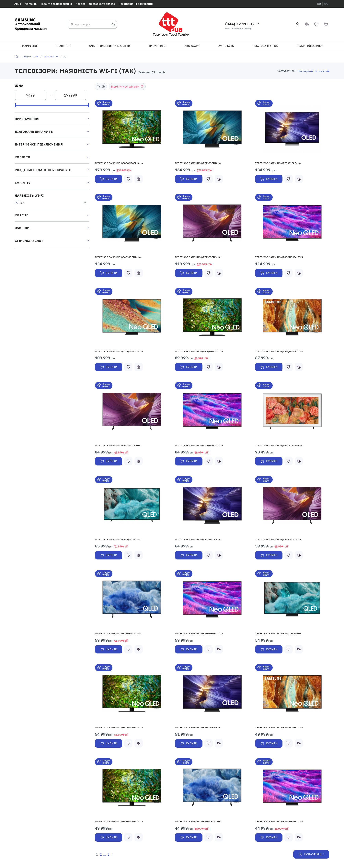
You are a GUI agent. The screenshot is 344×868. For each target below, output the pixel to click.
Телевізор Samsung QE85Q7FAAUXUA (118, 540)
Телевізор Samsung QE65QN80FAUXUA (199, 633)
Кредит (80, 4)
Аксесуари (192, 46)
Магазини (31, 4)
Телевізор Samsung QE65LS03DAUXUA (279, 445)
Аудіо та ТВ (31, 56)
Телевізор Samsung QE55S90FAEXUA (198, 540)
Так (22, 202)
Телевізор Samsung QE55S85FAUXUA (278, 540)
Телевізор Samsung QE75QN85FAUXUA (119, 351)
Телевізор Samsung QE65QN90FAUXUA (199, 351)
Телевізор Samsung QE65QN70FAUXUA (279, 728)
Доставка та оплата (102, 4)
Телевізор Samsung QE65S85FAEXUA (118, 445)
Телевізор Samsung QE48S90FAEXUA (198, 728)
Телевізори (51, 56)
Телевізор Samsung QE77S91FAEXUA (278, 163)
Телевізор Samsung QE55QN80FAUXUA (279, 822)
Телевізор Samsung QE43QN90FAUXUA (119, 822)
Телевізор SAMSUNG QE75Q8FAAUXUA (118, 633)
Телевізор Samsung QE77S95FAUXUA (198, 163)
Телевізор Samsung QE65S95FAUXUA (118, 257)
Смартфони (29, 46)
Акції (18, 4)
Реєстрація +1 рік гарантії (136, 4)
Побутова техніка (265, 46)
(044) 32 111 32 (240, 24)
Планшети (63, 46)
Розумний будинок (310, 46)
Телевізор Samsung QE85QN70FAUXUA (279, 351)
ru (319, 4)
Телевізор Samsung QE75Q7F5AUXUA (278, 633)
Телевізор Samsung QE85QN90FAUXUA (119, 163)
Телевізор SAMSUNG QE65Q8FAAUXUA (198, 822)
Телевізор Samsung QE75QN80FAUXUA (199, 445)
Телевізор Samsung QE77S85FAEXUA (198, 257)
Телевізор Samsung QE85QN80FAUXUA (279, 257)
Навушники (157, 46)
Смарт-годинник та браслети (110, 46)
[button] (132, 129)
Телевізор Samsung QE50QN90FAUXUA (119, 728)
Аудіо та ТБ (226, 46)
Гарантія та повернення (56, 4)
